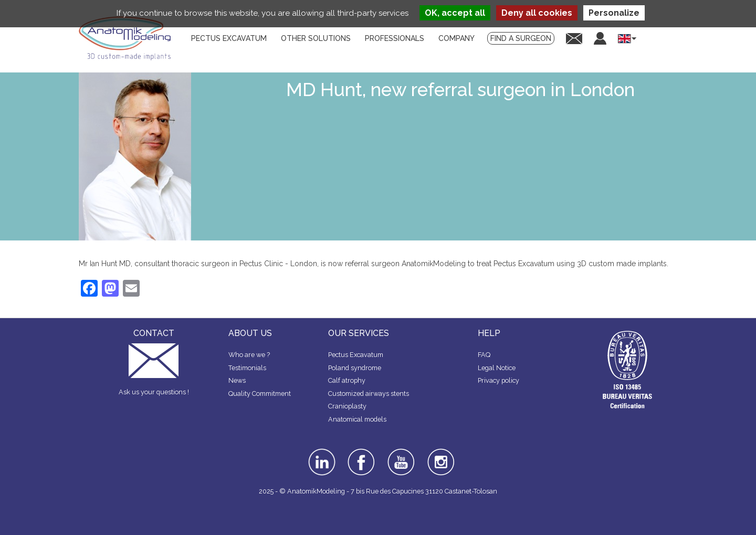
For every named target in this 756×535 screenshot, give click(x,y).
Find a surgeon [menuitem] (521, 38)
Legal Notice (497, 368)
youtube (400, 452)
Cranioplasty (347, 406)
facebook (361, 452)
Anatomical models (357, 419)
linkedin (321, 452)
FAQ (484, 355)
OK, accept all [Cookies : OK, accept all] (455, 13)
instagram (440, 456)
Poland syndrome (355, 368)
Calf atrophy (347, 380)
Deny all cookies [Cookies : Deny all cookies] (537, 13)
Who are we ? (249, 355)
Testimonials (247, 368)
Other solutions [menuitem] (316, 38)
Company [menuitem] (456, 38)
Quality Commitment (260, 394)
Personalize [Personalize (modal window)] (614, 13)
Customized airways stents (369, 394)
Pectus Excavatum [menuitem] (229, 38)
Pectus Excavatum (356, 355)
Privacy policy (498, 380)
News (237, 380)
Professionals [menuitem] (395, 38)
